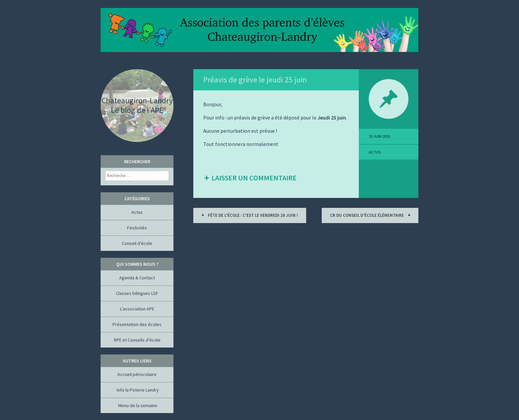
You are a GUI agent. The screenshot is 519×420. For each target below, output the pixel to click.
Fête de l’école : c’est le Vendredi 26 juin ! (249, 215)
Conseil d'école (137, 243)
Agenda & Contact (137, 278)
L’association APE (137, 309)
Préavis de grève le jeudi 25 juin (255, 80)
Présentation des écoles (137, 324)
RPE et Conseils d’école (137, 340)
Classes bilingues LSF (137, 293)
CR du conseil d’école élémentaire (371, 215)
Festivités (137, 228)
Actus (375, 152)
